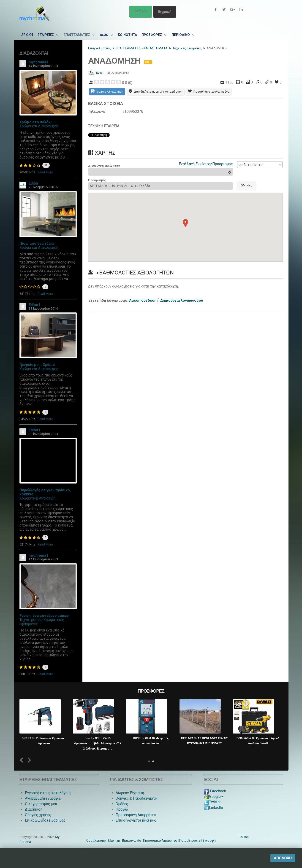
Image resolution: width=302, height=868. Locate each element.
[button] (185, 223)
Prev (22, 760)
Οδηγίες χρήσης (38, 815)
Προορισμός (97, 180)
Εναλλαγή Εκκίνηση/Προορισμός (206, 164)
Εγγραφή (165, 12)
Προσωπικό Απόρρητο (160, 841)
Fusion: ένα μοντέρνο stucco (44, 616)
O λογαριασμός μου (41, 804)
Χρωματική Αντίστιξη (37, 498)
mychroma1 (38, 62)
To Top (244, 837)
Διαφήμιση (34, 809)
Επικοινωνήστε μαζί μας (45, 820)
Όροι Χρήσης (96, 841)
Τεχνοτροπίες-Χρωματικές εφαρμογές (42, 622)
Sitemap (114, 841)
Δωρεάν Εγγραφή (130, 793)
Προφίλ (122, 809)
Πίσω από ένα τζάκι (37, 243)
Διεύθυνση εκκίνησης (104, 166)
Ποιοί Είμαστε (190, 841)
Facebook (215, 791)
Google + (214, 797)
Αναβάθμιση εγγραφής (43, 798)
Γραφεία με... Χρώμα (37, 365)
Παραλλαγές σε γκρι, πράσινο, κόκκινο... (45, 492)
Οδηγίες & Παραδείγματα (136, 798)
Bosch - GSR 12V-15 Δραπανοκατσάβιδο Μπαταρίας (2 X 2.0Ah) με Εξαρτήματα (98, 743)
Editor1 (35, 305)
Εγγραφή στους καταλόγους (48, 793)
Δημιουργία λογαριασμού (182, 300)
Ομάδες (122, 804)
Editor (34, 183)
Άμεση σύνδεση (143, 300)
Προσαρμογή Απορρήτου (136, 815)
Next (28, 760)
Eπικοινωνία (132, 841)
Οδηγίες (246, 185)
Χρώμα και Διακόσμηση (39, 126)
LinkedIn (213, 808)
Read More (45, 172)
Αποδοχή (283, 858)
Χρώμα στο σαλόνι (36, 122)
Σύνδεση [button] (141, 12)
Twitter (212, 802)
